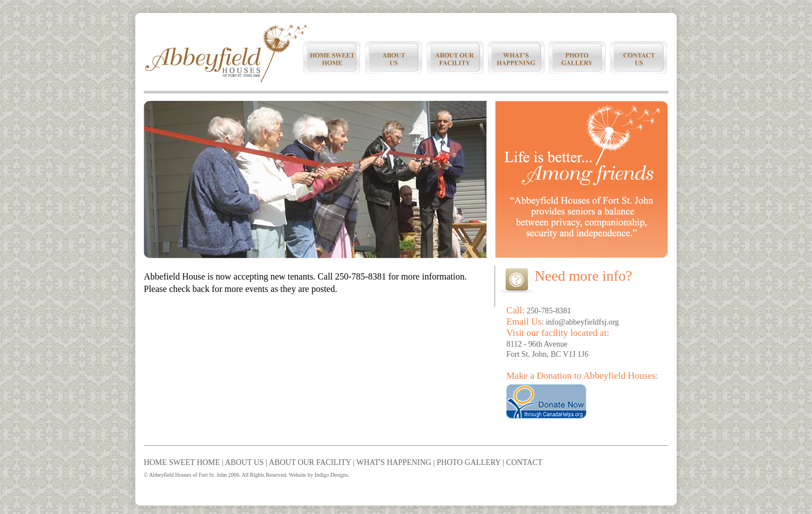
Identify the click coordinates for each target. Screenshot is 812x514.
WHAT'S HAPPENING (394, 462)
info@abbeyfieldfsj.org (582, 322)
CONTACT (524, 462)
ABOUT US (244, 462)
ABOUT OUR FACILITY (310, 462)
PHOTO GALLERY (469, 462)
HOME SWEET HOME (182, 462)
